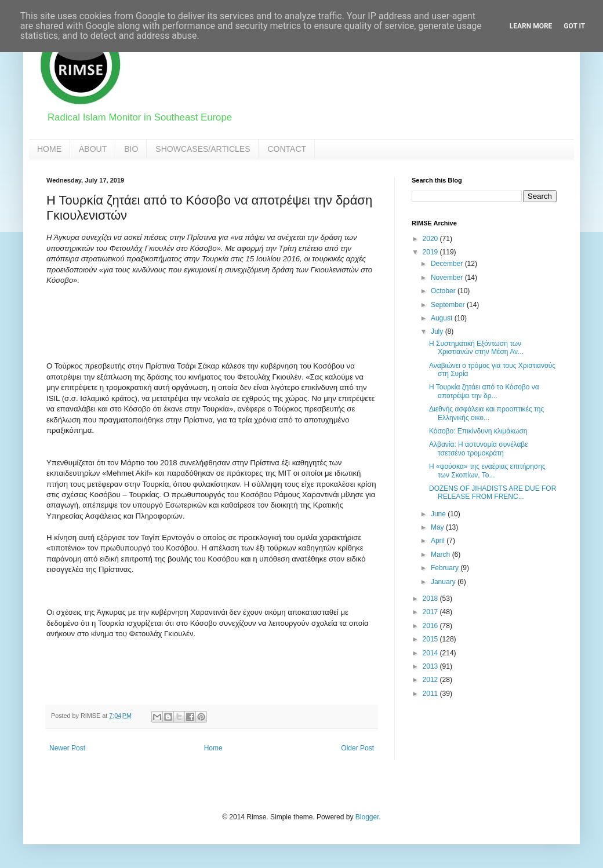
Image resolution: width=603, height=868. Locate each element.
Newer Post (67, 748)
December (448, 264)
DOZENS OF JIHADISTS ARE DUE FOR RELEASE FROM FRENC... (493, 493)
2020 (431, 239)
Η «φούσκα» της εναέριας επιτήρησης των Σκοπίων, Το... (487, 471)
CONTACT (287, 149)
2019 (431, 252)
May (438, 527)
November (448, 278)
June (439, 514)
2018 (431, 599)
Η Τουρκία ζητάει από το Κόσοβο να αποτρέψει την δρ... (484, 391)
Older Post (357, 748)
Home (213, 748)
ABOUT (93, 149)
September (449, 305)
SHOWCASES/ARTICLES (203, 149)
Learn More (531, 26)
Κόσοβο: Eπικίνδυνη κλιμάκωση (478, 431)
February (446, 568)
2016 (431, 626)
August (443, 318)
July (438, 331)
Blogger (367, 817)
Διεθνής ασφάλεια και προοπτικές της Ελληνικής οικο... (486, 413)
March (442, 555)
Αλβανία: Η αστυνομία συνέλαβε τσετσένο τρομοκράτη (479, 448)
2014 (431, 653)
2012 (431, 680)
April (439, 541)
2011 (431, 694)
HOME (49, 149)
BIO (131, 149)
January (444, 582)
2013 (431, 666)
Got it (574, 26)
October (444, 291)
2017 (431, 612)
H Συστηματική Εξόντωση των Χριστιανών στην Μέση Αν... (476, 348)
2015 (431, 639)
